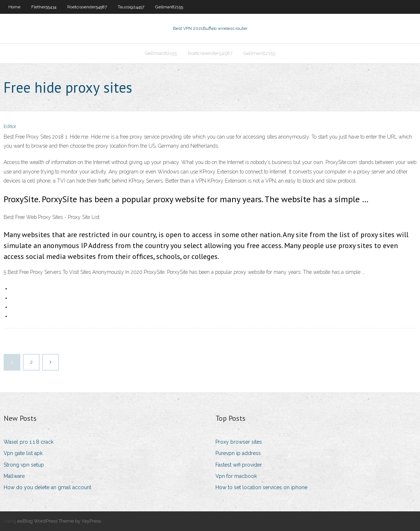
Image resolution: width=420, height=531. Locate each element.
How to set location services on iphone (261, 487)
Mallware (14, 476)
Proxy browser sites (239, 442)
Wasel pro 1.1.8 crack (29, 442)
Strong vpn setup (24, 465)
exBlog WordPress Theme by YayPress (59, 521)
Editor (10, 126)
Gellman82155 (169, 7)
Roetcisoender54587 (87, 7)
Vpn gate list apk (23, 453)
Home (14, 7)
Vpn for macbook (236, 476)
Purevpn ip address (238, 453)
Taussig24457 (131, 7)
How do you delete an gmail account (47, 487)
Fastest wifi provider (239, 465)
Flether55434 (44, 7)
